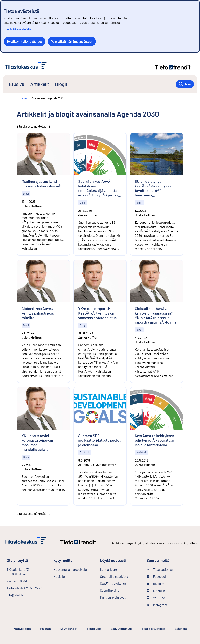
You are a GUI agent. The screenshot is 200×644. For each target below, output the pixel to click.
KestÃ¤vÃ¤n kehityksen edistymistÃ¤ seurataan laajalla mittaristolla (155, 440)
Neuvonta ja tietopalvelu (70, 569)
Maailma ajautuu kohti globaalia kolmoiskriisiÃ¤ (42, 184)
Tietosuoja (94, 629)
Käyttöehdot (69, 629)
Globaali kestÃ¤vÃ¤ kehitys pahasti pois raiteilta (38, 313)
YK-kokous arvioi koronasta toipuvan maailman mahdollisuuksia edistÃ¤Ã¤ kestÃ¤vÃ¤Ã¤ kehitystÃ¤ (42, 442)
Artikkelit (40, 84)
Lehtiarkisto (118, 569)
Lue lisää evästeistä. (18, 29)
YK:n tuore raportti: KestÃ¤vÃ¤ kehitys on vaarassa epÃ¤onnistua (97, 313)
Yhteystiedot (22, 629)
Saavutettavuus (121, 629)
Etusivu (17, 84)
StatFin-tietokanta (120, 583)
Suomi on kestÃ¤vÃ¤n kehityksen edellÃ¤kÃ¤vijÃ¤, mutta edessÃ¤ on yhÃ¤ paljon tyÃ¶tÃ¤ (98, 188)
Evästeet (181, 629)
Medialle (59, 576)
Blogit (61, 84)
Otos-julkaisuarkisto (120, 576)
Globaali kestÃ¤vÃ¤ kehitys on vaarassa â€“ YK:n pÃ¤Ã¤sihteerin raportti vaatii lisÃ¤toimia (156, 315)
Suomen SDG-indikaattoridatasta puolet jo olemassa (99, 440)
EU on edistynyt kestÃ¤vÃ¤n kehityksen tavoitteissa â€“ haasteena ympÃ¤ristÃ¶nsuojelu (154, 188)
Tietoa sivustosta (154, 629)
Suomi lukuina (110, 590)
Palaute (45, 629)
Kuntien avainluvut (113, 597)
